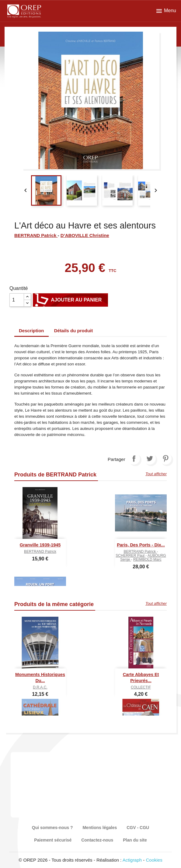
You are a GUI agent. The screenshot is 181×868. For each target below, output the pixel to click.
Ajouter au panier (70, 300)
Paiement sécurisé (53, 840)
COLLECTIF (141, 687)
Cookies (154, 860)
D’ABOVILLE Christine (85, 235)
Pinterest (165, 458)
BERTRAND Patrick (36, 235)
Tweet (150, 458)
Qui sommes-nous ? (52, 828)
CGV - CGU (138, 828)
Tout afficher (156, 474)
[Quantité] (17, 300)
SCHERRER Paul (131, 556)
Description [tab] (31, 331)
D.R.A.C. (40, 687)
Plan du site (135, 840)
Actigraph (132, 860)
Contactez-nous (97, 840)
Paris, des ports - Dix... (141, 545)
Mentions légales (100, 828)
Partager (134, 458)
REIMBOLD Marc (147, 559)
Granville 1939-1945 (40, 545)
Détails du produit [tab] (74, 331)
